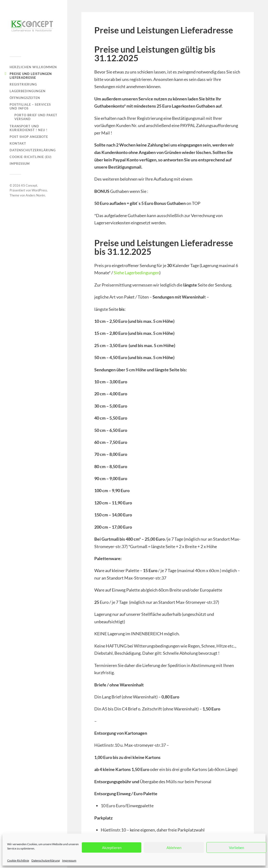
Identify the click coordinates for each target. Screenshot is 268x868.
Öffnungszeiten (25, 98)
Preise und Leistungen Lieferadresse (31, 76)
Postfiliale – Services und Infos (30, 106)
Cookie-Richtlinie (18, 860)
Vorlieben (236, 848)
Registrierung (23, 84)
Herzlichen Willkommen (33, 67)
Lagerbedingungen (28, 91)
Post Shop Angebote (29, 137)
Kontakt (18, 143)
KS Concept (29, 185)
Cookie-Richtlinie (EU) (31, 157)
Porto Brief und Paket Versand (36, 117)
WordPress (39, 190)
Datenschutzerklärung (46, 860)
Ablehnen (174, 848)
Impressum (69, 860)
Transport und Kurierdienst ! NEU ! (29, 128)
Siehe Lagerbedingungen (136, 273)
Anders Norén (35, 195)
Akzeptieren (112, 848)
